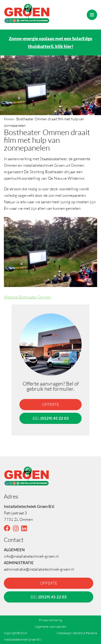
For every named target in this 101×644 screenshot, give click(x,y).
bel (51, 418)
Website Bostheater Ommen (28, 297)
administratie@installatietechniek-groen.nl (39, 569)
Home (9, 119)
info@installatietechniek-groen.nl (31, 556)
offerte (51, 404)
